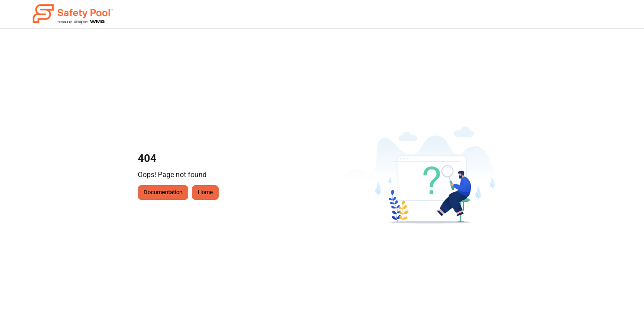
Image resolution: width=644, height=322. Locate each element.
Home (205, 192)
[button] (73, 14)
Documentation (163, 192)
